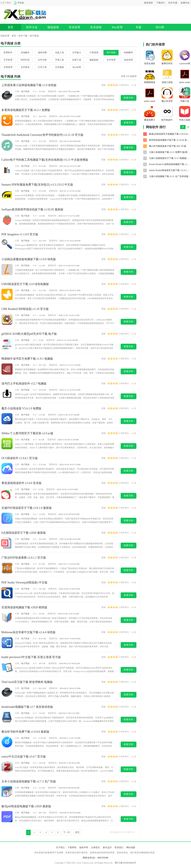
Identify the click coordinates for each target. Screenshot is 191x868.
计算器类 (94, 53)
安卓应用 (74, 27)
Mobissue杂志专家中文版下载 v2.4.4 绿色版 (28, 632)
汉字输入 (77, 53)
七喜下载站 (6, 3)
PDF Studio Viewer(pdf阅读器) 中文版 (24, 582)
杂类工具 (77, 60)
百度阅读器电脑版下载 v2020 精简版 (24, 607)
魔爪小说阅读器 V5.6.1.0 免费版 (21, 408)
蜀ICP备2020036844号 (125, 863)
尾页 (77, 832)
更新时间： (53, 91)
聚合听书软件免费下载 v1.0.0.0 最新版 (25, 732)
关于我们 (60, 848)
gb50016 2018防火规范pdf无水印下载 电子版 (29, 334)
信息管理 (128, 60)
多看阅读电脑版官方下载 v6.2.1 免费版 (26, 110)
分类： (18, 91)
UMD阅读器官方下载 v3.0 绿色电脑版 (25, 284)
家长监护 (107, 848)
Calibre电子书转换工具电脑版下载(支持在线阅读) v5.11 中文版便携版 (45, 160)
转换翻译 (128, 53)
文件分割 (42, 60)
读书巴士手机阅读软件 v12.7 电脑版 (24, 384)
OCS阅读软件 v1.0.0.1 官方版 (20, 458)
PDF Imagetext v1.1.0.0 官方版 (20, 234)
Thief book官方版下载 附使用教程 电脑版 (27, 682)
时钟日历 (25, 60)
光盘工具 (60, 53)
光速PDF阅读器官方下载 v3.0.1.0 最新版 (27, 508)
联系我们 (119, 848)
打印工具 (42, 67)
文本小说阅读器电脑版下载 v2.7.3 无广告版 (29, 781)
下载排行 (161, 3)
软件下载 (23, 36)
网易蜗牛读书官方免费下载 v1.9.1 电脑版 (27, 359)
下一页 (67, 832)
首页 (11, 27)
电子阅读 (111, 53)
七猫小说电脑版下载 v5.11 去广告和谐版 (169, 176)
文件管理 (111, 60)
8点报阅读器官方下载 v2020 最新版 (24, 533)
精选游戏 (53, 27)
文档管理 (8, 67)
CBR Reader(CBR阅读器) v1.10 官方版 (25, 309)
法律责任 (95, 848)
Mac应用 (117, 27)
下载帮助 (72, 848)
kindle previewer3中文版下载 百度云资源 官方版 (31, 657)
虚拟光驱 (42, 53)
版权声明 (84, 848)
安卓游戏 (96, 27)
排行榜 (160, 27)
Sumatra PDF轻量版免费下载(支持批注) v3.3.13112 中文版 (37, 185)
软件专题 (173, 3)
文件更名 (25, 67)
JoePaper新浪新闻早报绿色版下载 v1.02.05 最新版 (32, 209)
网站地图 (131, 848)
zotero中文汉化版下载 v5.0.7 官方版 (24, 757)
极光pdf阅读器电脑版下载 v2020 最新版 (26, 806)
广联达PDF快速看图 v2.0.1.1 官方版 (24, 558)
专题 (138, 27)
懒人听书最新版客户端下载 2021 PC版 (168, 146)
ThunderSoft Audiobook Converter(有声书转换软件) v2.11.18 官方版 (42, 135)
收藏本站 (185, 3)
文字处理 (8, 60)
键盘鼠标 (94, 60)
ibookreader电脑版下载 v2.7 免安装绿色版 (27, 707)
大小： (36, 91)
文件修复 (60, 67)
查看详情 (128, 98)
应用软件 (8, 53)
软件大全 (32, 27)
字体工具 (60, 60)
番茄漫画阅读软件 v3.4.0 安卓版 (21, 483)
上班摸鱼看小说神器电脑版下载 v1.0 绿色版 (29, 85)
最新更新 (149, 3)
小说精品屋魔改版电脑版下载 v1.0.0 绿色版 (29, 259)
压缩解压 (25, 53)
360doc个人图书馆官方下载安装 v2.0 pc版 (27, 433)
